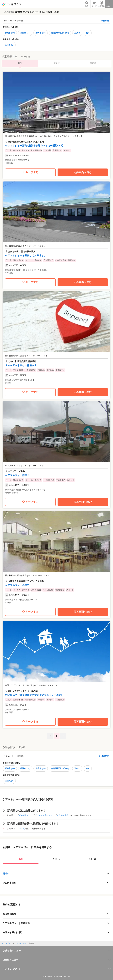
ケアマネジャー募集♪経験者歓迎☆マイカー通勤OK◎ (34, 146)
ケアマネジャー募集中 (17, 585)
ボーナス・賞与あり (43, 815)
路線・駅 (92, 859)
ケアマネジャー (21, 943)
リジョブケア (7, 943)
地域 (21, 859)
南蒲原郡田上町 (60, 33)
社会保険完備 (63, 815)
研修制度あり (25, 815)
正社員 (9, 45)
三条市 (77, 33)
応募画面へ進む (83, 172)
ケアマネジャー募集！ (17, 475)
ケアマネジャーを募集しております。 (26, 255)
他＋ (88, 33)
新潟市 (10, 33)
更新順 (93, 63)
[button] (56, 119)
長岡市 (25, 33)
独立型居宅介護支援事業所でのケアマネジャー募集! (33, 695)
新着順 (57, 63)
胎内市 (41, 33)
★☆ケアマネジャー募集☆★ (21, 365)
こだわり (56, 859)
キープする (30, 172)
